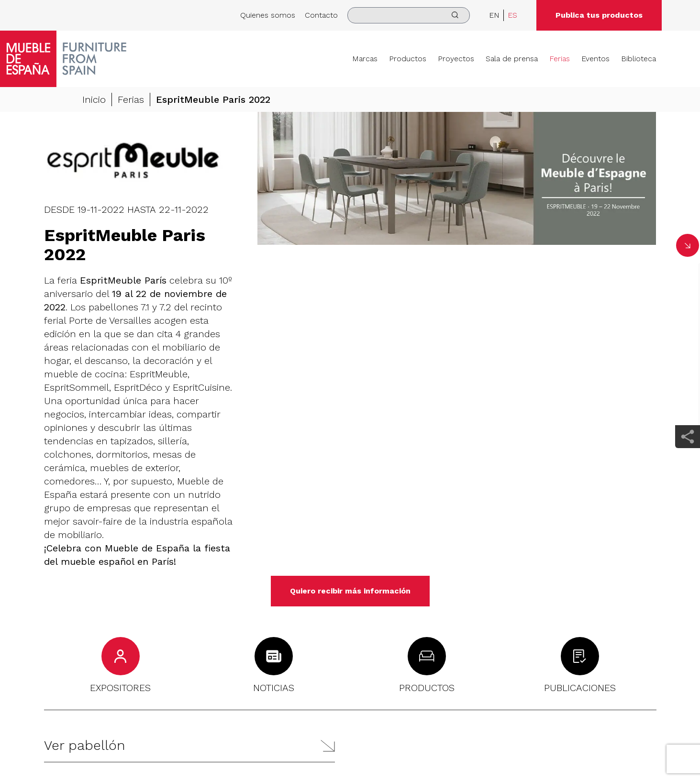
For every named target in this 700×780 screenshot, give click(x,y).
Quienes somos (268, 15)
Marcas (365, 59)
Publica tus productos (599, 15)
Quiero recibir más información (350, 591)
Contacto (321, 15)
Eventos (595, 59)
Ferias (560, 59)
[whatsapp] (688, 383)
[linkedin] (688, 301)
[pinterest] (688, 329)
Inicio (94, 100)
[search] (409, 15)
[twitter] (688, 356)
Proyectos (456, 59)
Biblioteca (639, 59)
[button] (189, 746)
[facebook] (688, 274)
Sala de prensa (512, 59)
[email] (688, 410)
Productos (408, 59)
